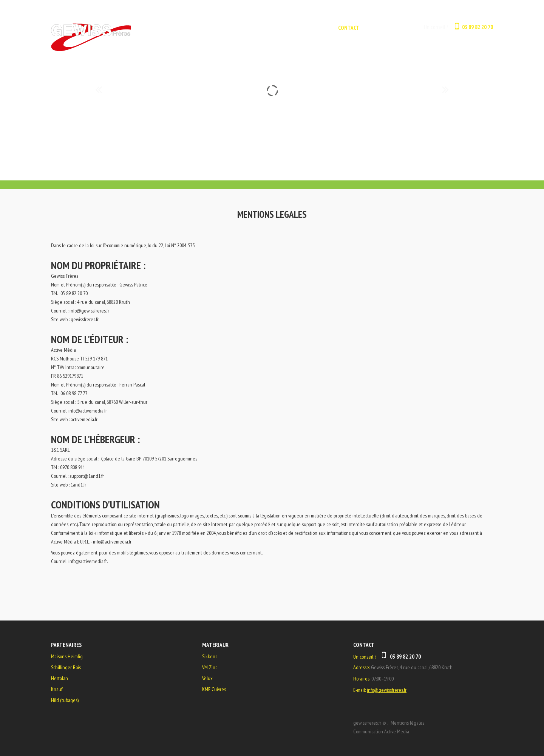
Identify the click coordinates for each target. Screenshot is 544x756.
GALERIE (317, 28)
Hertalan (59, 678)
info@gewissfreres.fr (89, 311)
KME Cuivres (214, 689)
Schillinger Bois (66, 667)
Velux (207, 678)
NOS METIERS (237, 28)
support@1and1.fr (87, 476)
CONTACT (349, 28)
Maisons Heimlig (67, 656)
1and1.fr (78, 485)
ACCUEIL (201, 28)
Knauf (57, 689)
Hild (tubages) (65, 700)
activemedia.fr (84, 419)
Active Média (397, 731)
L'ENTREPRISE (280, 28)
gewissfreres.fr (85, 319)
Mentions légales (407, 723)
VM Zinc (210, 667)
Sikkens (210, 656)
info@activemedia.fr (88, 411)
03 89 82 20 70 (478, 27)
